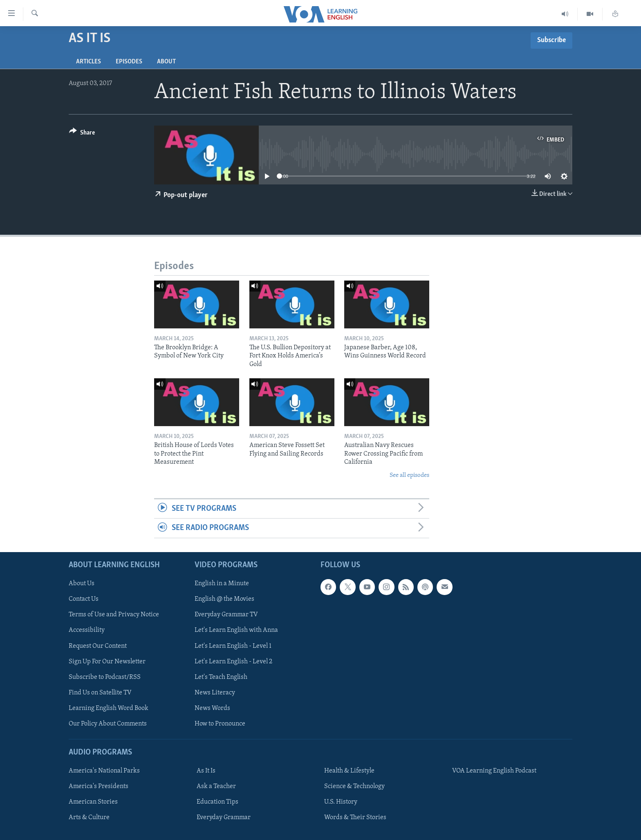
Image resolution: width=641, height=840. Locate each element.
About (166, 62)
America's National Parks (104, 771)
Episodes (129, 62)
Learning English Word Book (109, 708)
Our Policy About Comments (108, 724)
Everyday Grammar (224, 818)
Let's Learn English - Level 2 (233, 661)
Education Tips (217, 802)
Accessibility (87, 630)
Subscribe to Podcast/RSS (105, 677)
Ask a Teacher (216, 786)
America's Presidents (99, 786)
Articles (89, 62)
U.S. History (341, 802)
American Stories (93, 802)
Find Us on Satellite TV (100, 692)
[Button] (82, 134)
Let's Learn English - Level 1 (233, 646)
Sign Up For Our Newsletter (107, 661)
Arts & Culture (89, 818)
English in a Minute (222, 584)
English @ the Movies (224, 599)
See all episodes (409, 475)
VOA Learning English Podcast (494, 771)
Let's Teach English (221, 677)
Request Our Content (98, 646)
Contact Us (84, 599)
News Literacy (215, 692)
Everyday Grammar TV (226, 615)
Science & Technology (354, 786)
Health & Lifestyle (349, 771)
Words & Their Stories (355, 818)
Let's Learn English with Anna (236, 630)
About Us (82, 584)
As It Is (206, 771)
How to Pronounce (220, 724)
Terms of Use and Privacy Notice (114, 615)
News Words (212, 708)
